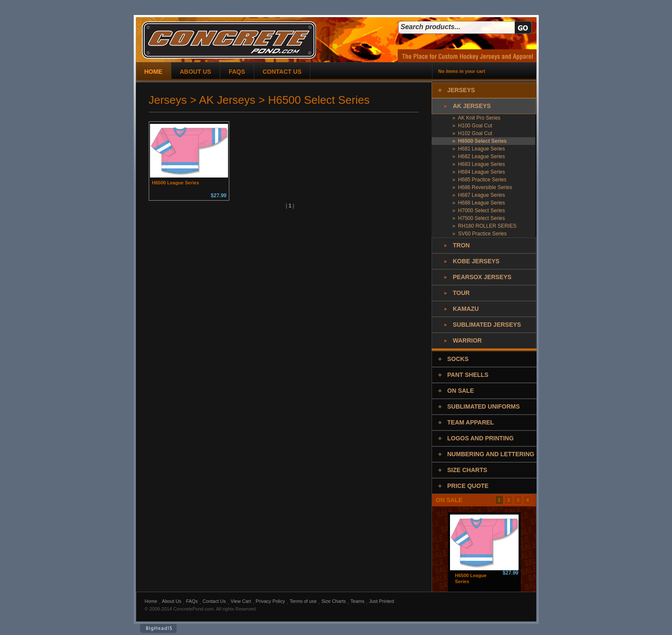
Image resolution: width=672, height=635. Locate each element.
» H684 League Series (479, 172)
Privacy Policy (270, 601)
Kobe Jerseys (476, 261)
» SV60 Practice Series (480, 234)
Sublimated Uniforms (484, 406)
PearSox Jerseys (482, 277)
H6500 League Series (176, 183)
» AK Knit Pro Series (477, 118)
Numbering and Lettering (491, 454)
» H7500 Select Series (479, 218)
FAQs (192, 601)
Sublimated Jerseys (487, 325)
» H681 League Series (479, 149)
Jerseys (461, 90)
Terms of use (303, 601)
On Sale (461, 391)
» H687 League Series (479, 195)
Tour (461, 293)
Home (151, 601)
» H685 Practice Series (480, 180)
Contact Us (214, 601)
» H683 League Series (479, 164)
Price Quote (468, 486)
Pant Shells (468, 375)
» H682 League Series (479, 156)
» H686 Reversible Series (482, 187)
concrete (229, 40)
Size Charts (467, 470)
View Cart (241, 601)
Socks (458, 359)
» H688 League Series (479, 203)
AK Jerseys (472, 106)
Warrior (468, 340)
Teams (357, 601)
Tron (462, 245)
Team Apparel (471, 422)
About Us (172, 601)
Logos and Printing (481, 438)
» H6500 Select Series (480, 141)
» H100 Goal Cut (472, 126)
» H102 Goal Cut (472, 133)
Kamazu (466, 309)
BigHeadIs (158, 628)
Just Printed (381, 601)
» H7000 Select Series (479, 211)
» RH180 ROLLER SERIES (484, 226)
